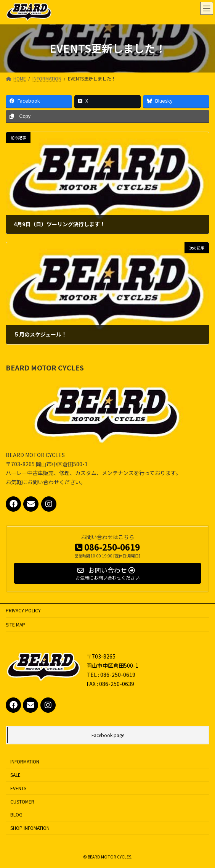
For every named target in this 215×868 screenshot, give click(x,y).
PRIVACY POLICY (23, 610)
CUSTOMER (22, 801)
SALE (15, 775)
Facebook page (108, 735)
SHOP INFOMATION (30, 828)
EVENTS (18, 788)
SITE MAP (15, 624)
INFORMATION (25, 761)
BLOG (16, 814)
